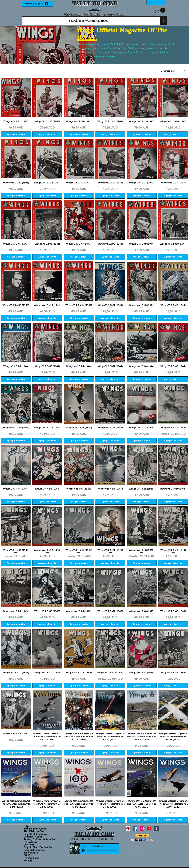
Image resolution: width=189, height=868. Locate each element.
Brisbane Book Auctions (36, 829)
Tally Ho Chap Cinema (35, 834)
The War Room (31, 858)
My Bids (28, 861)
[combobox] (173, 71)
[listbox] (156, 3)
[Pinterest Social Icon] (128, 829)
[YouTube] (149, 829)
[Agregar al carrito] (16, 134)
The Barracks (30, 842)
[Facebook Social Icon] (135, 829)
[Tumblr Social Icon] (156, 829)
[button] (156, 3)
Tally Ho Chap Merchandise (38, 847)
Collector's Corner (33, 837)
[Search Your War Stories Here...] (89, 21)
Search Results (31, 853)
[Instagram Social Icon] (142, 829)
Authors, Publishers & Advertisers (40, 839)
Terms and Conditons (34, 850)
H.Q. (26, 826)
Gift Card (28, 855)
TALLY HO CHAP (95, 4)
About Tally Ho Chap (34, 831)
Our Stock (29, 845)
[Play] (84, 850)
